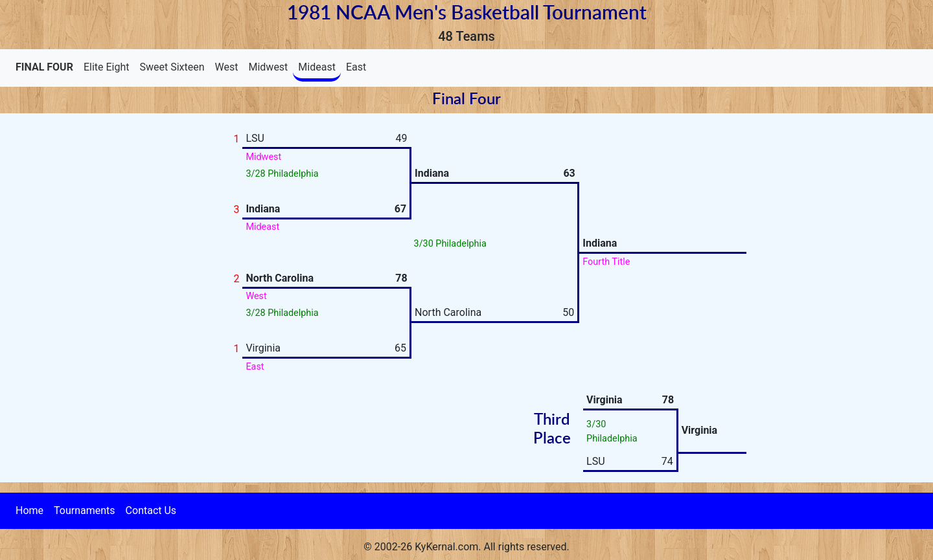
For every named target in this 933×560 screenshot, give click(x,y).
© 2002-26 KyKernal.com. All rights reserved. (466, 547)
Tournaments (85, 510)
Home (29, 510)
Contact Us (151, 510)
